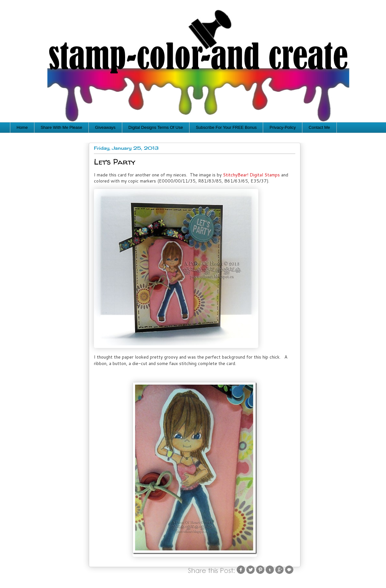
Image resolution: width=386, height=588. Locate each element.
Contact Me (319, 127)
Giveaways (106, 127)
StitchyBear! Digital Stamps (251, 175)
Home (22, 127)
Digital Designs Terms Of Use (156, 127)
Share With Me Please (61, 127)
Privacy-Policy (283, 127)
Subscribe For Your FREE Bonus (226, 127)
